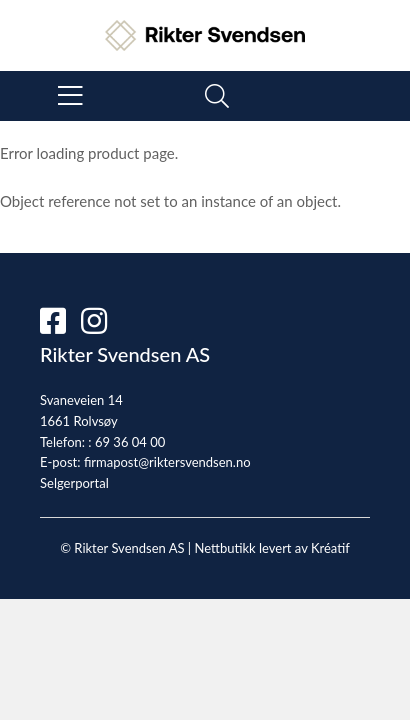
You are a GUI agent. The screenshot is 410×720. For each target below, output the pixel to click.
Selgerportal (74, 483)
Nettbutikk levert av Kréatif (271, 548)
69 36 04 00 (130, 442)
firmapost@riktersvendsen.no (167, 462)
